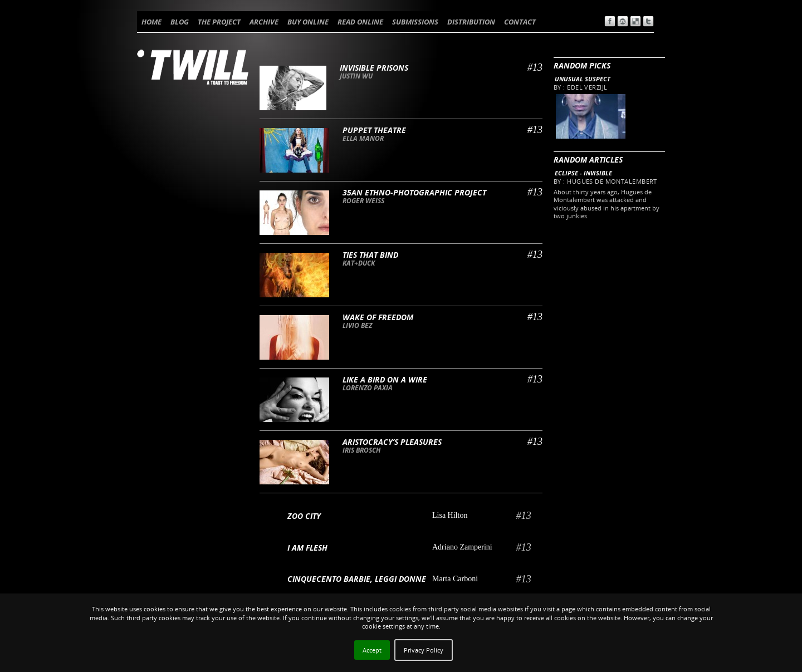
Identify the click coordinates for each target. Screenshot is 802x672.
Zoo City (304, 516)
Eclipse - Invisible (583, 173)
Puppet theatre (374, 130)
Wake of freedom (378, 317)
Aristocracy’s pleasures (392, 442)
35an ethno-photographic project (414, 192)
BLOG (180, 22)
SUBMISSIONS (415, 22)
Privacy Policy (424, 650)
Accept (372, 650)
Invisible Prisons (374, 68)
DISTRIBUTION (471, 22)
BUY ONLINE (308, 22)
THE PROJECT (219, 22)
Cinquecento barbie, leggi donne (357, 579)
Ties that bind (370, 255)
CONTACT (520, 22)
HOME (151, 22)
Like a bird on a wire (385, 379)
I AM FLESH (307, 548)
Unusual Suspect (583, 79)
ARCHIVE (264, 22)
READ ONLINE (360, 22)
